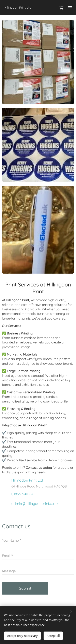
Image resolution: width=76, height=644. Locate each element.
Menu (70, 8)
